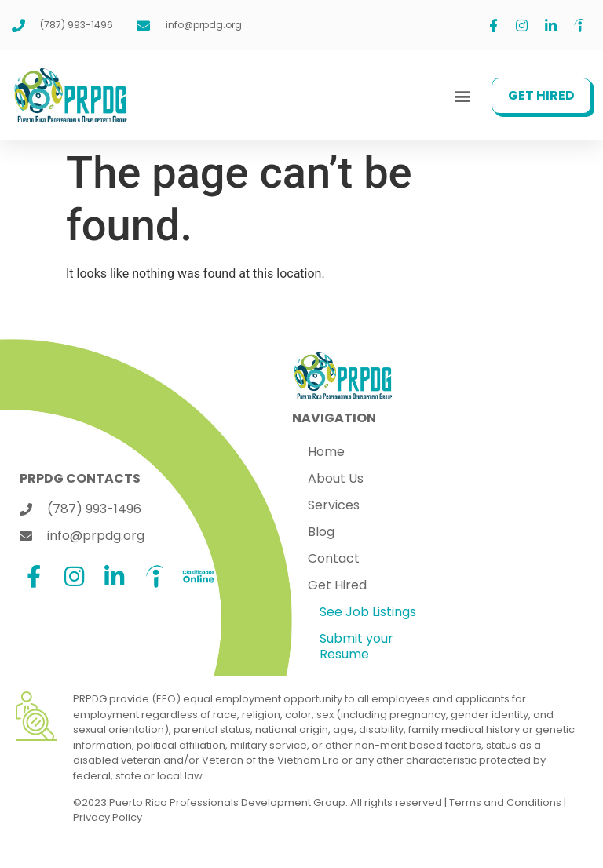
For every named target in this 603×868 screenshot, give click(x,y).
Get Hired (337, 585)
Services (334, 505)
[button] (462, 95)
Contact (334, 558)
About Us (336, 478)
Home (326, 452)
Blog (321, 532)
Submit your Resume (356, 646)
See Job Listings (368, 612)
